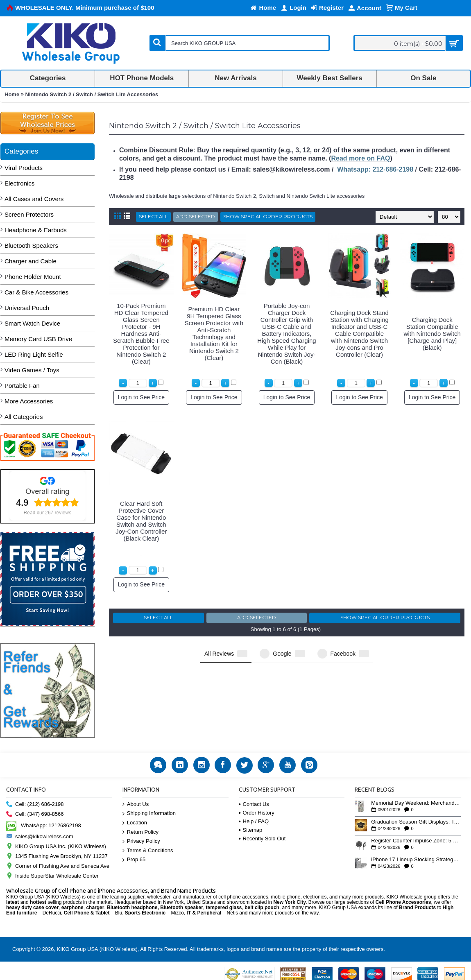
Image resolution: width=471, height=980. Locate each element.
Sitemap (251, 830)
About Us (136, 805)
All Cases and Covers (34, 199)
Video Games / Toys (32, 370)
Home (12, 94)
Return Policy (140, 832)
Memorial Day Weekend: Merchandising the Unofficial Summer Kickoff (416, 803)
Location (135, 823)
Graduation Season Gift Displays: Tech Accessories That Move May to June (416, 822)
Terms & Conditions (148, 851)
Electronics (19, 183)
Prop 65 (134, 860)
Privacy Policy (141, 841)
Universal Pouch (27, 308)
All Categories (24, 417)
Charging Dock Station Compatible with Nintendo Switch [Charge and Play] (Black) (432, 334)
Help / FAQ (254, 821)
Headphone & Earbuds (36, 230)
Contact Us (254, 804)
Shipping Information (149, 814)
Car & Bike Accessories (36, 292)
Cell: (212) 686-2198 (35, 805)
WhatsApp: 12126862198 (44, 825)
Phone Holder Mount (33, 277)
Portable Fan (22, 386)
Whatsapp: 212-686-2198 (375, 169)
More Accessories (29, 401)
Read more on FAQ (360, 158)
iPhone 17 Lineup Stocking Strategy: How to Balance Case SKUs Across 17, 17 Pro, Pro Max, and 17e (416, 860)
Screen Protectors (29, 214)
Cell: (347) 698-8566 (35, 814)
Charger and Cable (31, 261)
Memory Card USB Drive (38, 339)
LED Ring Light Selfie (34, 354)
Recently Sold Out (262, 839)
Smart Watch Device (32, 323)
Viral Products (24, 168)
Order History (257, 813)
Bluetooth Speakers (31, 246)
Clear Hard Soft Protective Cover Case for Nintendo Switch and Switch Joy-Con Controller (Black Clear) (141, 521)
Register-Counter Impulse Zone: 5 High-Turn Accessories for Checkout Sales (416, 841)
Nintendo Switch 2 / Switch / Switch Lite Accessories (92, 94)
